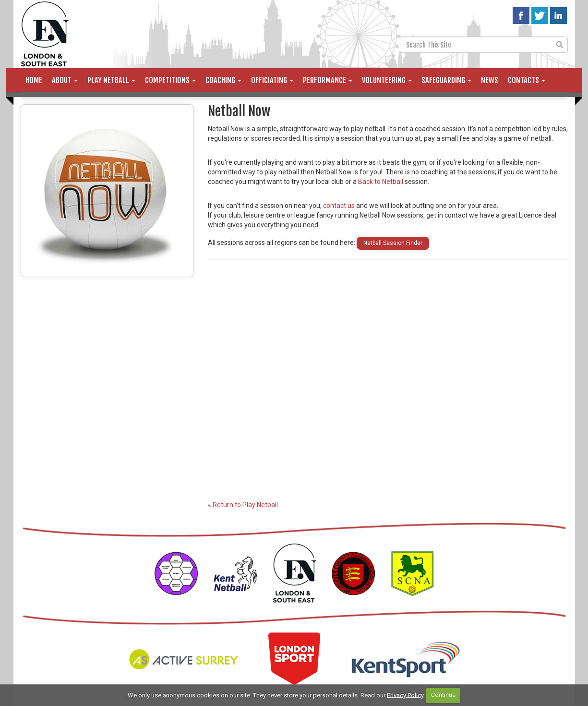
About (65, 80)
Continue (443, 695)
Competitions (170, 80)
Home (34, 80)
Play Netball (111, 80)
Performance (328, 80)
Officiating (272, 80)
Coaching (223, 80)
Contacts (527, 80)
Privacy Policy (405, 695)
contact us (339, 206)
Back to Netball (381, 182)
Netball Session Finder (393, 243)
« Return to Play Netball (243, 505)
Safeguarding (446, 80)
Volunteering (387, 80)
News (490, 80)
